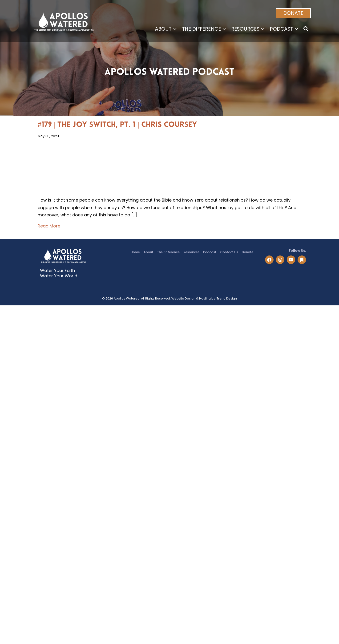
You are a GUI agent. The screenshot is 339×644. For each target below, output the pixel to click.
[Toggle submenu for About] (175, 29)
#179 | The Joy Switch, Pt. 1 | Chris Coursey (117, 125)
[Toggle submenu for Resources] (263, 29)
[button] (293, 13)
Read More (49, 226)
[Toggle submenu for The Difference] (224, 29)
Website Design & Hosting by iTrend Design (204, 298)
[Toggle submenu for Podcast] (296, 29)
